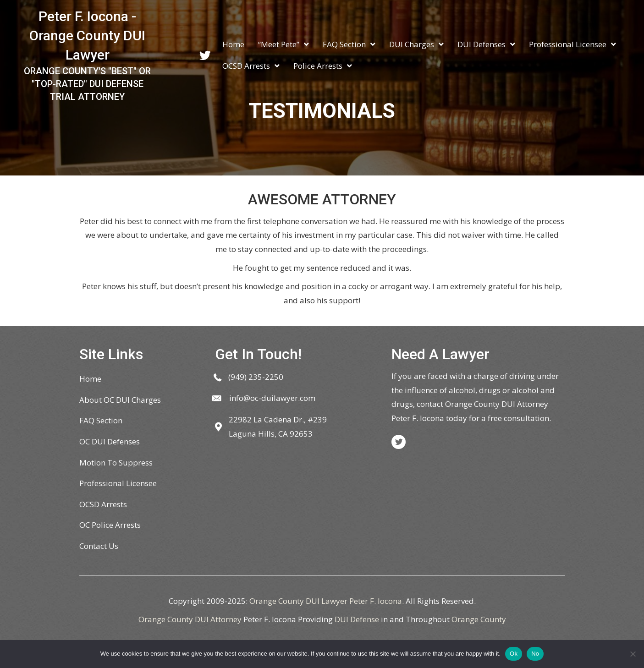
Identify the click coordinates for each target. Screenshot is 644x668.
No (535, 654)
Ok (514, 654)
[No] (633, 654)
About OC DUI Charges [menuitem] (120, 400)
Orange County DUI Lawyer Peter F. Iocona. (327, 601)
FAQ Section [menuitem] (101, 420)
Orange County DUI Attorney (190, 619)
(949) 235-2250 (256, 377)
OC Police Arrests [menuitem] (110, 525)
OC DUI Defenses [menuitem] (110, 441)
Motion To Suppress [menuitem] (116, 463)
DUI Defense (357, 619)
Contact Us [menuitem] (99, 546)
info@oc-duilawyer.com (272, 398)
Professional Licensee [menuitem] (118, 483)
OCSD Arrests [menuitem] (103, 504)
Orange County (479, 619)
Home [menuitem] (90, 379)
